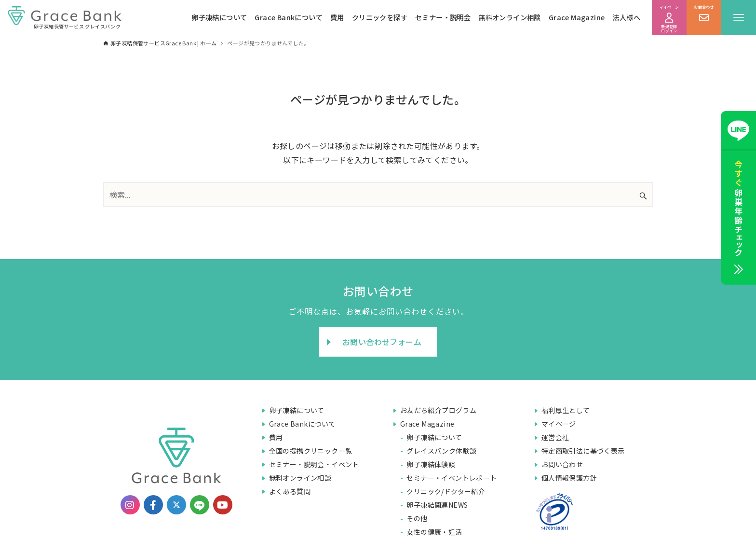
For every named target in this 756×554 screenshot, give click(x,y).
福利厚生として (566, 410)
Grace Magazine (577, 17)
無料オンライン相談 (510, 17)
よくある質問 (290, 491)
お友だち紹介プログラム (438, 410)
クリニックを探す (380, 17)
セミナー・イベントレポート (452, 478)
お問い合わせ (562, 464)
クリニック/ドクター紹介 (446, 491)
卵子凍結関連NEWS (437, 505)
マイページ (559, 424)
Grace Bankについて (289, 17)
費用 (337, 17)
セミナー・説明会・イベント (314, 464)
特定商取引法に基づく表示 (583, 451)
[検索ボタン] (643, 196)
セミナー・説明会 (443, 17)
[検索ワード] (378, 194)
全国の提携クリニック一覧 (311, 451)
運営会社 (555, 437)
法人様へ (626, 17)
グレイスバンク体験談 (441, 451)
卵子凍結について (219, 17)
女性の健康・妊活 (434, 532)
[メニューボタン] (739, 17)
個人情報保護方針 (569, 478)
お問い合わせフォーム (382, 342)
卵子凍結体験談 (431, 464)
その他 (417, 518)
